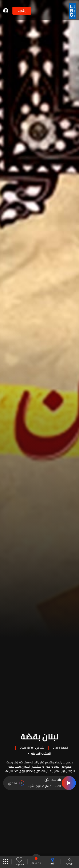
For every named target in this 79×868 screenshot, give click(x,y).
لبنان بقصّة (39, 736)
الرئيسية (70, 862)
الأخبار (53, 862)
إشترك (22, 11)
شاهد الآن (53, 780)
